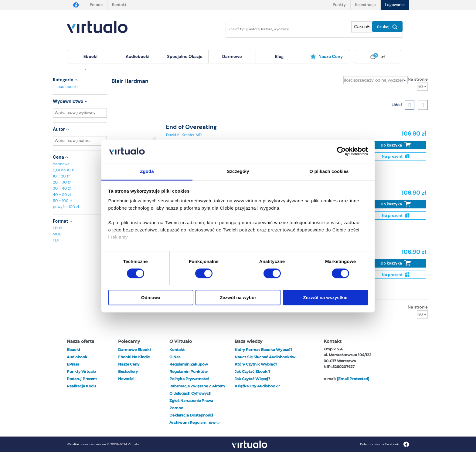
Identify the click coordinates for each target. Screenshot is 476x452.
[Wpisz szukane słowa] (284, 29)
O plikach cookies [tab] (329, 171)
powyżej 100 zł (66, 207)
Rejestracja (365, 5)
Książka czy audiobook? (257, 386)
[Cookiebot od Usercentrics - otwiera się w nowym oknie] (341, 151)
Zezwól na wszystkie (325, 297)
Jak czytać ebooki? (253, 371)
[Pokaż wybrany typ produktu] (362, 27)
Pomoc (96, 5)
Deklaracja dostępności (191, 415)
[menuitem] (90, 57)
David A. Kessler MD (184, 135)
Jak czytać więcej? (252, 379)
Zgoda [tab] (147, 171)
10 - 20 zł (61, 176)
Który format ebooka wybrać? (263, 350)
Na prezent (396, 156)
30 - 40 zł (62, 188)
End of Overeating (192, 127)
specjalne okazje (185, 56)
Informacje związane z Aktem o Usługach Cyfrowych (197, 390)
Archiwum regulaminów (195, 422)
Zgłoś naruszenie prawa (191, 401)
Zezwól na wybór (238, 297)
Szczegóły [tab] (238, 171)
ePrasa (73, 364)
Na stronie (418, 79)
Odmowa (151, 297)
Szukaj (387, 27)
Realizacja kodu (81, 386)
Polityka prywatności (189, 379)
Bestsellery (128, 371)
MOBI (58, 234)
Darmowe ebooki (134, 350)
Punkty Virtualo (81, 371)
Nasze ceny (326, 56)
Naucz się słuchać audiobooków (265, 357)
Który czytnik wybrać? (256, 364)
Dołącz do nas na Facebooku (384, 444)
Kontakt (119, 5)
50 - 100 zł (63, 201)
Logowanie (395, 5)
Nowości (126, 379)
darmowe (232, 56)
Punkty (339, 5)
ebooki (73, 350)
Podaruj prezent (82, 379)
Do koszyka (396, 145)
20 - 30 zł (62, 182)
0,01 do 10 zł (64, 170)
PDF (56, 240)
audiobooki (68, 87)
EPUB (58, 228)
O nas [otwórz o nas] (175, 357)
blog (279, 56)
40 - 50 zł (62, 195)
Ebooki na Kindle (134, 357)
